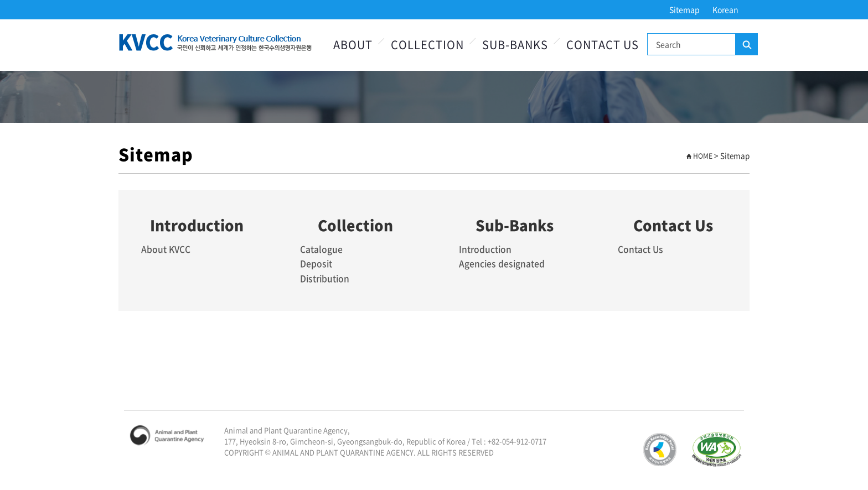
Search (746, 45)
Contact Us (603, 45)
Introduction (486, 249)
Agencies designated (502, 263)
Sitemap (684, 9)
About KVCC (166, 249)
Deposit (316, 263)
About (353, 45)
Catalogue (321, 249)
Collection (427, 45)
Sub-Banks (515, 45)
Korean (725, 9)
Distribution (326, 278)
